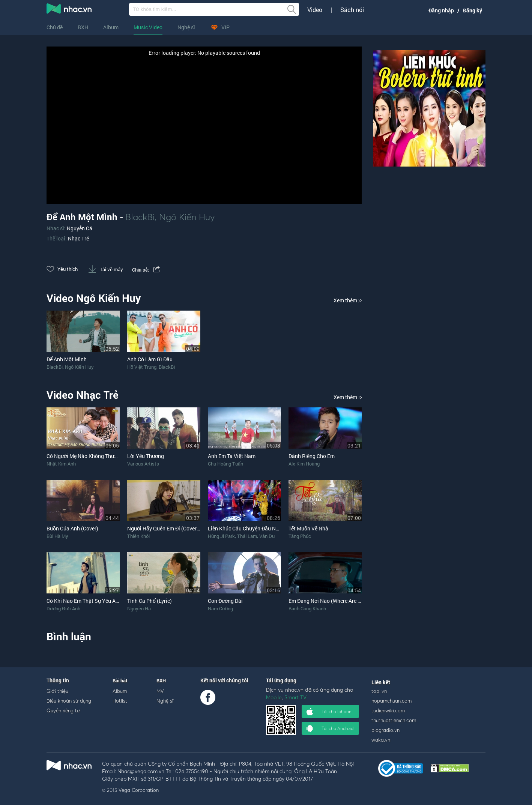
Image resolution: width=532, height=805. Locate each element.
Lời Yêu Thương (146, 456)
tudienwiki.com (388, 710)
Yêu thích (62, 269)
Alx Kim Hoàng (304, 464)
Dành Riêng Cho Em (312, 456)
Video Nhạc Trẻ (83, 395)
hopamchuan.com (391, 701)
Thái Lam (247, 536)
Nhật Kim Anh (61, 464)
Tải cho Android (330, 728)
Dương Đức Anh (63, 608)
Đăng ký (473, 10)
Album (111, 27)
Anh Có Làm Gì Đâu (150, 359)
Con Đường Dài (225, 601)
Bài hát (120, 680)
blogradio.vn (385, 730)
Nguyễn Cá (80, 228)
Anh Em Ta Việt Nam (232, 456)
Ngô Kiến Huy (187, 217)
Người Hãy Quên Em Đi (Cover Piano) (170, 528)
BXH (83, 27)
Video (315, 10)
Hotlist (120, 701)
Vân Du (267, 536)
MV (160, 691)
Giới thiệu (57, 691)
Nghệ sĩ (186, 27)
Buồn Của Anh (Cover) (72, 528)
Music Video (148, 27)
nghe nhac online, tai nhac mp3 (69, 10)
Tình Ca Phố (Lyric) (150, 601)
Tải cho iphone (329, 712)
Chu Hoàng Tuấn (225, 464)
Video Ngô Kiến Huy (94, 298)
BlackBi (140, 217)
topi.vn (379, 691)
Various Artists (143, 464)
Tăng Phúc (300, 536)
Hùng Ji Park (221, 536)
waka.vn (381, 740)
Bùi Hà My (57, 536)
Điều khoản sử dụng (69, 701)
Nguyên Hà (139, 608)
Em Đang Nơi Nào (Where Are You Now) (335, 601)
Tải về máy (106, 269)
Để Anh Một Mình (67, 359)
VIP (220, 27)
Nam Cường (220, 608)
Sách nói (352, 10)
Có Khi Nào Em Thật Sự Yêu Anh (84, 601)
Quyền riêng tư (63, 710)
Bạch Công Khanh (307, 608)
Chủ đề (55, 27)
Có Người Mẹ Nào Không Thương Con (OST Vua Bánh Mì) (113, 456)
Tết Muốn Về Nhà (308, 528)
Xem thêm (348, 300)
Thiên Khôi (138, 536)
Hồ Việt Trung (142, 367)
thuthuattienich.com (394, 720)
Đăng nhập (441, 10)
